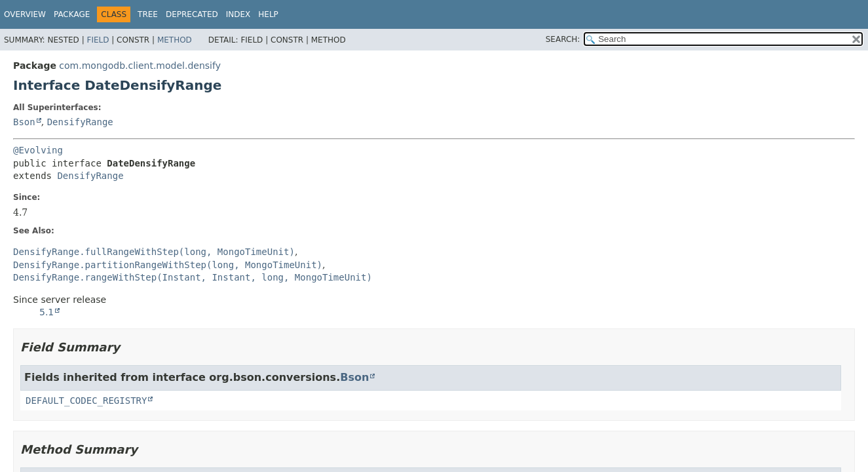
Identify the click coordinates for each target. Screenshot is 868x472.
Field (98, 40)
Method (175, 40)
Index (238, 14)
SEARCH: (563, 39)
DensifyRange (80, 122)
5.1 (47, 312)
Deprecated (192, 14)
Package (72, 14)
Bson (24, 122)
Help (268, 14)
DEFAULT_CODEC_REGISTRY (86, 401)
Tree (148, 14)
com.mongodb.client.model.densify (140, 66)
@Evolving (38, 150)
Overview (25, 14)
